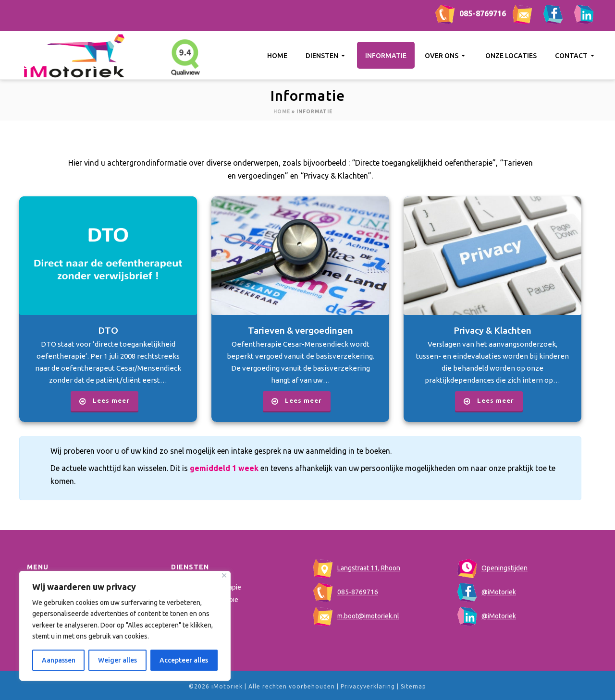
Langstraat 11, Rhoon (357, 568)
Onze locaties (511, 56)
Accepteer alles (184, 660)
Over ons (446, 56)
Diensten (326, 56)
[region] (125, 626)
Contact (576, 56)
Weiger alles (117, 660)
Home (277, 56)
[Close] (224, 575)
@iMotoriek (487, 592)
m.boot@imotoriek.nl (356, 616)
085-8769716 (471, 13)
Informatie (386, 56)
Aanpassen (59, 660)
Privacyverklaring (368, 686)
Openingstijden (492, 568)
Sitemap (413, 686)
